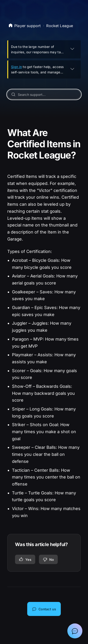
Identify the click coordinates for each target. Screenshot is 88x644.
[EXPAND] (72, 49)
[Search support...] (44, 94)
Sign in (16, 67)
